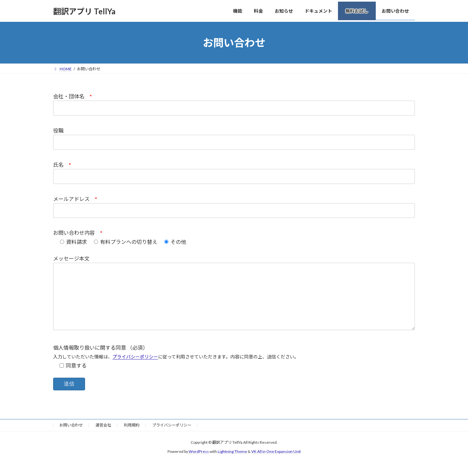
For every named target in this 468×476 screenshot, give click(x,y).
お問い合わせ (71, 438)
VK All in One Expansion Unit (276, 465)
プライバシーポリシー (135, 370)
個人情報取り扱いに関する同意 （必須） (101, 361)
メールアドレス (75, 199)
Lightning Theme (232, 465)
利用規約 (132, 438)
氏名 (62, 165)
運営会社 (103, 438)
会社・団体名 (73, 96)
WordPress (199, 465)
